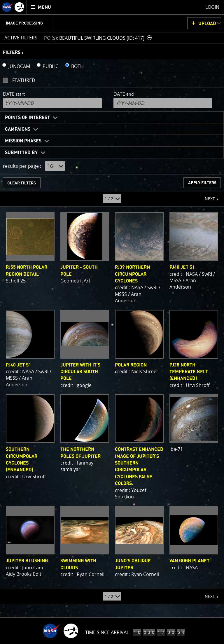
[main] (112, 322)
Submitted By (21, 153)
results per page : (22, 166)
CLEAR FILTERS (22, 183)
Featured (24, 80)
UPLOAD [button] (207, 24)
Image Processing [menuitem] (24, 23)
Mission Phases (23, 141)
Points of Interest (27, 118)
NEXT (207, 196)
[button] (99, 38)
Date (14, 94)
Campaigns (18, 129)
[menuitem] (41, 7)
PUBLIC (50, 66)
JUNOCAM (19, 66)
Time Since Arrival (107, 632)
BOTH (77, 66)
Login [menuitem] (212, 7)
